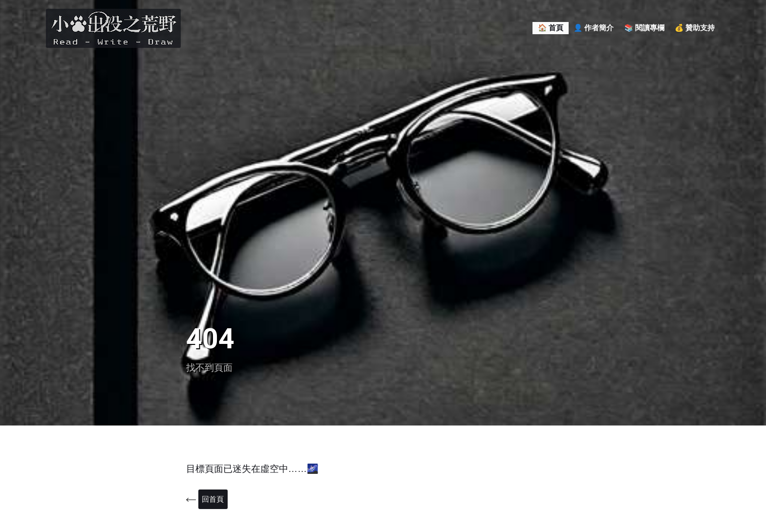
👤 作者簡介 (594, 28)
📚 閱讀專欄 (644, 28)
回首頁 (214, 500)
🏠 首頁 (551, 28)
